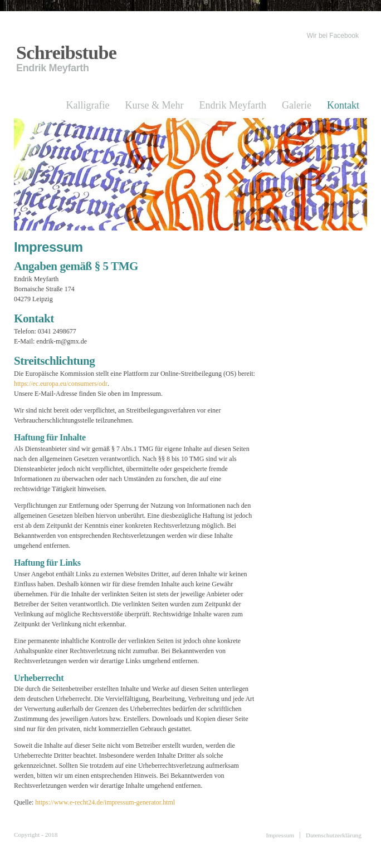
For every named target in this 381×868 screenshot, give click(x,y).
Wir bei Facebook (333, 36)
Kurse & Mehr (155, 105)
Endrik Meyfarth (233, 105)
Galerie (297, 105)
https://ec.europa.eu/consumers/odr (61, 384)
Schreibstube (66, 53)
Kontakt (343, 105)
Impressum (280, 835)
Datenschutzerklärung (334, 835)
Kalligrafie (88, 105)
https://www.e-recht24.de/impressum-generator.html (105, 802)
